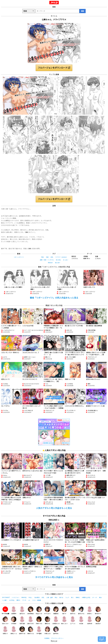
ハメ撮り (5, 600)
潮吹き (18, 600)
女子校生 (12, 600)
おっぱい (66, 260)
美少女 (61, 597)
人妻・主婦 (49, 597)
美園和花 (56, 610)
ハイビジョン (16, 597)
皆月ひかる (81, 610)
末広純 (81, 620)
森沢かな (73, 610)
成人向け (58, 263)
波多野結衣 (31, 610)
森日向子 (98, 620)
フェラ (67, 597)
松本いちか (5, 620)
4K (29, 600)
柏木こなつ (64, 620)
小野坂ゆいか (56, 620)
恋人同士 (58, 260)
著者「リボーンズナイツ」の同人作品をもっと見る (54, 298)
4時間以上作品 (86, 597)
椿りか (64, 610)
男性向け (50, 263)
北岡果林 (14, 610)
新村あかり (98, 610)
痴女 (100, 597)
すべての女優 (5, 610)
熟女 (56, 597)
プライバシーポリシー (57, 638)
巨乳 (52, 257)
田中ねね (56, 630)
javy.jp (54, 2)
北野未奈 (90, 620)
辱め (43, 257)
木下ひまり (47, 610)
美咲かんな (31, 630)
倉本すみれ (31, 620)
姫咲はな (47, 620)
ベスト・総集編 (36, 600)
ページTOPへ (102, 639)
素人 (72, 597)
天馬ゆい (90, 610)
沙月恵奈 (14, 620)
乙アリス (73, 620)
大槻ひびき (47, 630)
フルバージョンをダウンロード (54, 68)
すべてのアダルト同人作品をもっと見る (54, 577)
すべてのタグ (6, 597)
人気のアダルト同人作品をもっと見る (54, 508)
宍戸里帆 (39, 630)
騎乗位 (78, 597)
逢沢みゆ (22, 610)
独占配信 (37, 597)
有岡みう (5, 630)
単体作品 (24, 597)
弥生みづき (39, 610)
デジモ (24, 600)
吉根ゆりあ (22, 630)
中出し (30, 597)
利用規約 (47, 638)
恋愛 (47, 257)
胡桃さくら (14, 630)
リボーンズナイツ (19, 257)
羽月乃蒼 (22, 620)
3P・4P (95, 597)
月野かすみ (39, 620)
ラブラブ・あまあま (61, 257)
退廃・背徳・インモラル (47, 260)
